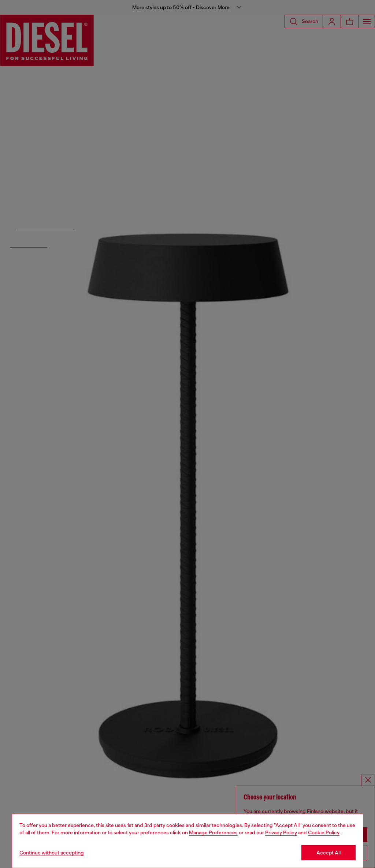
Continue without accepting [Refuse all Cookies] (52, 853)
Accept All (328, 853)
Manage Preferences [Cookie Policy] (213, 832)
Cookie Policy (324, 832)
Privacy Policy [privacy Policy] (281, 832)
